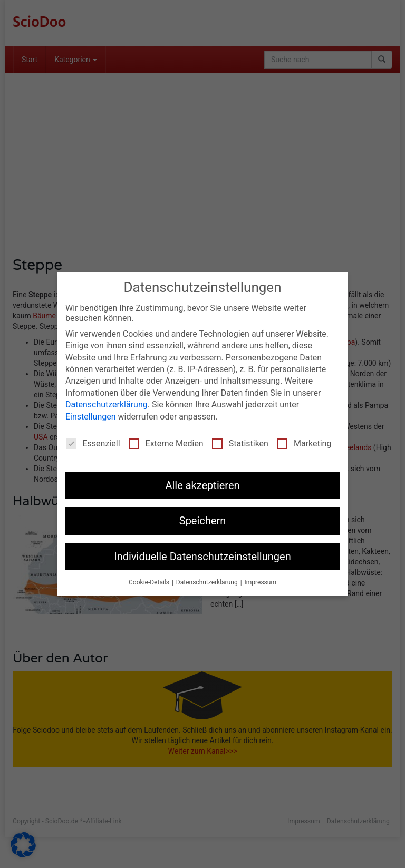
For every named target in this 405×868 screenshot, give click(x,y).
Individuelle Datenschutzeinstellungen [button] (202, 557)
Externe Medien (166, 443)
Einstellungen (91, 417)
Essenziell (93, 443)
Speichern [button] (203, 521)
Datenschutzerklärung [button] (208, 582)
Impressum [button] (261, 582)
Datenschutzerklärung (107, 404)
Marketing (304, 443)
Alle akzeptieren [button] (202, 485)
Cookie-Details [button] (150, 582)
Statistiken (240, 443)
